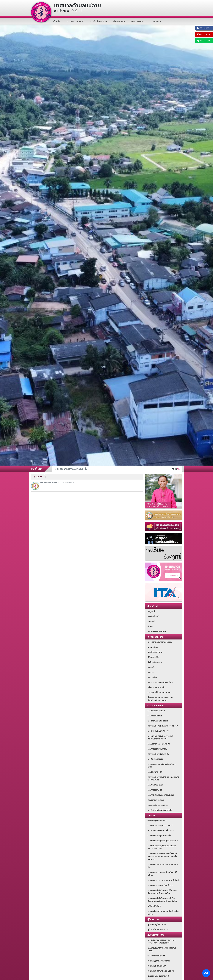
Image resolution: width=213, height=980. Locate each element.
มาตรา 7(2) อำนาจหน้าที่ (157, 966)
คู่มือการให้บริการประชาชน (158, 930)
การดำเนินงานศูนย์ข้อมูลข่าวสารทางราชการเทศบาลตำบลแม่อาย (162, 941)
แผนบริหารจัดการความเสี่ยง (159, 744)
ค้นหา (176, 469)
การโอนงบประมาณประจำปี (158, 731)
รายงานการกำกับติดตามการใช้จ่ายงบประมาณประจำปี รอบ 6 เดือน (162, 892)
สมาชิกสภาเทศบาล (155, 652)
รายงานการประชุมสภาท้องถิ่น (159, 836)
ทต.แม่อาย (203, 41)
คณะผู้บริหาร (153, 647)
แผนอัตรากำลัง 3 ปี (155, 772)
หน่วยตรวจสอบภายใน (156, 687)
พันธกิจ (150, 626)
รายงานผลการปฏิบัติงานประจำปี (160, 826)
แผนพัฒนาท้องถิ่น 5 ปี (156, 711)
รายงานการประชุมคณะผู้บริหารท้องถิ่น (163, 841)
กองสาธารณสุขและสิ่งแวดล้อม (160, 682)
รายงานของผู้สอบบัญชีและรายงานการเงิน (163, 866)
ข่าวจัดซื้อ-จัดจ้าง (98, 21)
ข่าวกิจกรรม (119, 21)
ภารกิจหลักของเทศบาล (157, 632)
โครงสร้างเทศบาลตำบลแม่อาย (160, 642)
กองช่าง (151, 672)
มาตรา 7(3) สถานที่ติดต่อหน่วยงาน (161, 971)
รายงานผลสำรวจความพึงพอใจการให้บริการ (162, 874)
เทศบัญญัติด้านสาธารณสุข (158, 754)
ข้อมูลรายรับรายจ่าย (156, 800)
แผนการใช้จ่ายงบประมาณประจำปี (161, 795)
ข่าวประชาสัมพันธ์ (75, 21)
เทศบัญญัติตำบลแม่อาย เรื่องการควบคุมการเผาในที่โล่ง (163, 778)
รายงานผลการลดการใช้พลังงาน (160, 885)
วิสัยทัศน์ (151, 621)
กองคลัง (151, 667)
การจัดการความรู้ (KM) (156, 956)
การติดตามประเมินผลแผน (158, 721)
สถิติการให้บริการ (154, 906)
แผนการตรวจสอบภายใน (157, 749)
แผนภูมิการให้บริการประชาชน (159, 692)
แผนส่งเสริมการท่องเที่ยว (158, 805)
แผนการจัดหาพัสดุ (155, 790)
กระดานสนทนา (138, 21)
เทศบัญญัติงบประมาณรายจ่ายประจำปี (163, 726)
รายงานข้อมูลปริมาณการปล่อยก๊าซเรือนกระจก (163, 913)
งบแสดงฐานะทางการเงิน (157, 821)
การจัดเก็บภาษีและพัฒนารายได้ (160, 810)
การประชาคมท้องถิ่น (155, 759)
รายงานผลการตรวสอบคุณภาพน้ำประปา (163, 880)
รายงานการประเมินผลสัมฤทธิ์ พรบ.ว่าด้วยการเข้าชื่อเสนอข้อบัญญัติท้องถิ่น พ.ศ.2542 (162, 857)
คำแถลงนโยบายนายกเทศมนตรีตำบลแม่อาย (162, 949)
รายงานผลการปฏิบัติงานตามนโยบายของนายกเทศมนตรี (162, 847)
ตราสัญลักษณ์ (153, 616)
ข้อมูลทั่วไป (152, 611)
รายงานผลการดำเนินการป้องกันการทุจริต (162, 765)
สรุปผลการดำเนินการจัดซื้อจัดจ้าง (161, 831)
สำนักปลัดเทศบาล (155, 662)
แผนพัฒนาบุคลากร (155, 785)
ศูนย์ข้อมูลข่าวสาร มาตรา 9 (158, 976)
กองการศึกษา (153, 677)
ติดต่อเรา (156, 21)
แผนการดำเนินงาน (155, 716)
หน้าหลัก (56, 21)
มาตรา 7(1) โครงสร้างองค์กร (159, 961)
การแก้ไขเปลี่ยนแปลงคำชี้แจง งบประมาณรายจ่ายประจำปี (160, 737)
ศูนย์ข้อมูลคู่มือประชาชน (157, 924)
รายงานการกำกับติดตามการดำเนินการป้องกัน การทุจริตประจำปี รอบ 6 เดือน (162, 900)
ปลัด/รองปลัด (153, 657)
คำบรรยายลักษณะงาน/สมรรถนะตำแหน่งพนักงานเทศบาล (160, 699)
